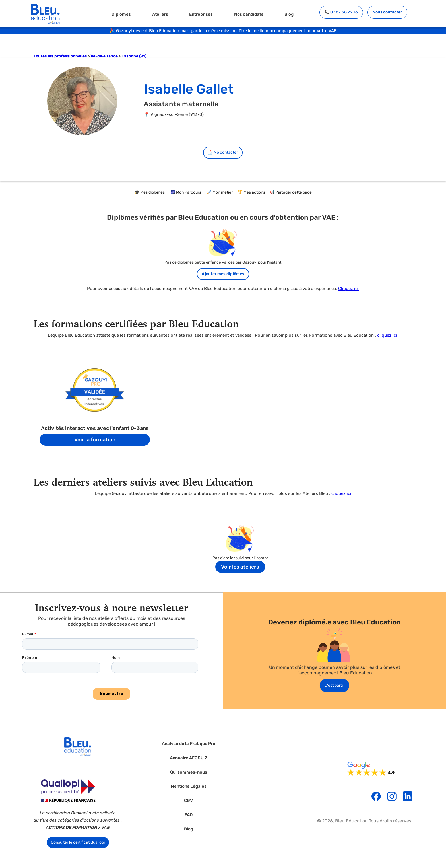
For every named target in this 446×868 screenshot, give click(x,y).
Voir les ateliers (240, 567)
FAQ (189, 815)
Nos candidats (249, 14)
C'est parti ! (334, 685)
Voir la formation (95, 440)
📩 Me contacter (223, 152)
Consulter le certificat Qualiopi (78, 842)
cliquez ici (387, 335)
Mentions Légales (189, 786)
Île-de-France (104, 56)
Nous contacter (387, 12)
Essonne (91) (134, 56)
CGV (188, 801)
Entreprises (201, 14)
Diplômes (121, 14)
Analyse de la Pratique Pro (189, 744)
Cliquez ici (348, 289)
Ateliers (160, 14)
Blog (289, 14)
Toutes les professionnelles (61, 56)
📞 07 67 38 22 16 (341, 12)
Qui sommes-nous (189, 772)
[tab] (150, 193)
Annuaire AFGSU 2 (188, 758)
